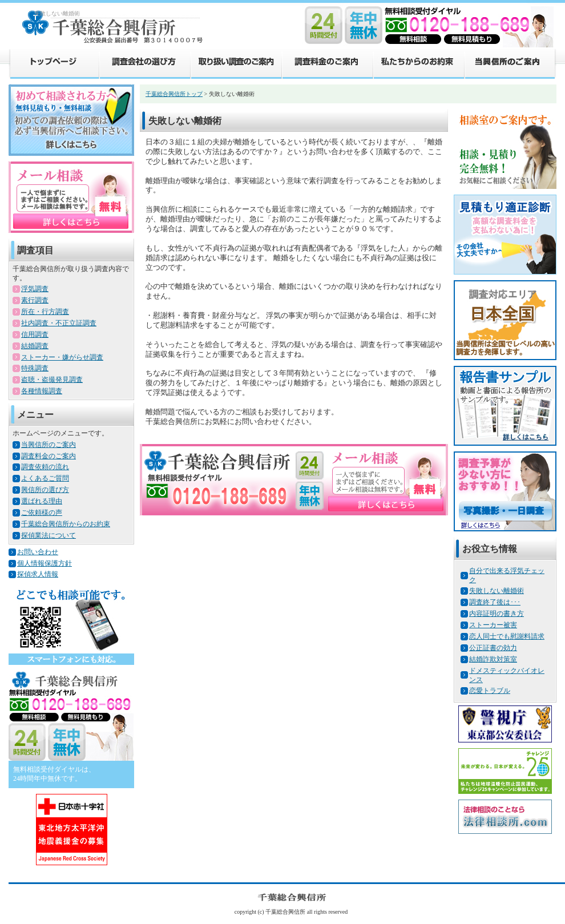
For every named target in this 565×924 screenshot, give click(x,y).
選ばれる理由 (42, 501)
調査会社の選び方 (144, 63)
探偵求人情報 (38, 574)
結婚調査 (35, 346)
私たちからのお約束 (418, 63)
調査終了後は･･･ (495, 602)
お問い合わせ (38, 552)
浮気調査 (35, 289)
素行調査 (35, 300)
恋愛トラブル (490, 691)
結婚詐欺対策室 (493, 659)
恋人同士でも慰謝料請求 (507, 636)
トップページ (54, 63)
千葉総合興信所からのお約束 (66, 524)
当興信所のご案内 (510, 63)
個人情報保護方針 (45, 563)
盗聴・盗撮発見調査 (52, 380)
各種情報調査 (42, 391)
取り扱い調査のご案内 (236, 63)
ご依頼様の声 (42, 513)
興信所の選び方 (45, 490)
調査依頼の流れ (45, 467)
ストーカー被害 (493, 625)
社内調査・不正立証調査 (59, 323)
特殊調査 (35, 368)
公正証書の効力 (493, 648)
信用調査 (35, 334)
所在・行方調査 (45, 312)
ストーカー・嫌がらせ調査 (62, 357)
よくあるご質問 (45, 478)
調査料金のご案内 (327, 63)
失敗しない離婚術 (497, 591)
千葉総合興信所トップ (174, 94)
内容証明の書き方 (497, 614)
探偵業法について (49, 535)
